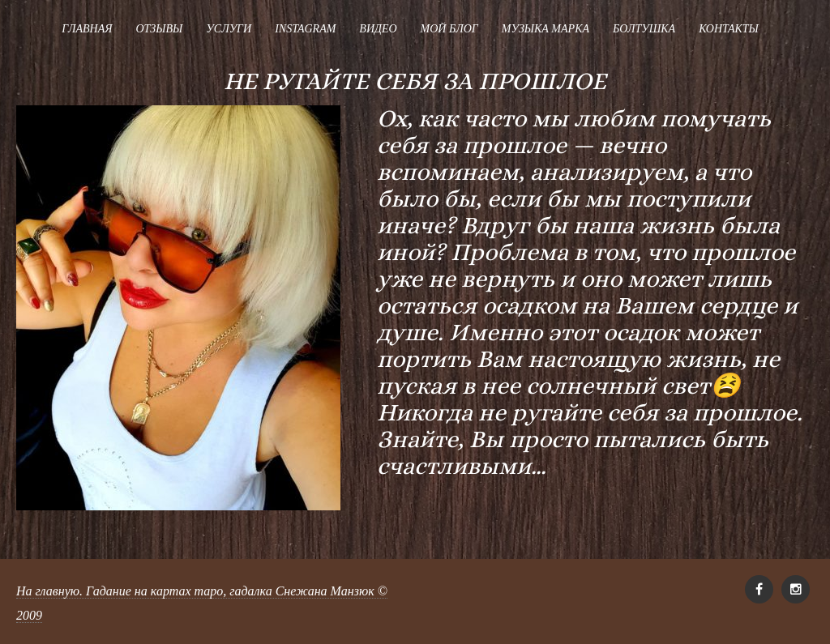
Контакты (729, 29)
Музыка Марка (545, 29)
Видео (378, 29)
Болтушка (644, 29)
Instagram (305, 29)
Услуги (229, 29)
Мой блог (449, 29)
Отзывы (159, 29)
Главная (87, 29)
